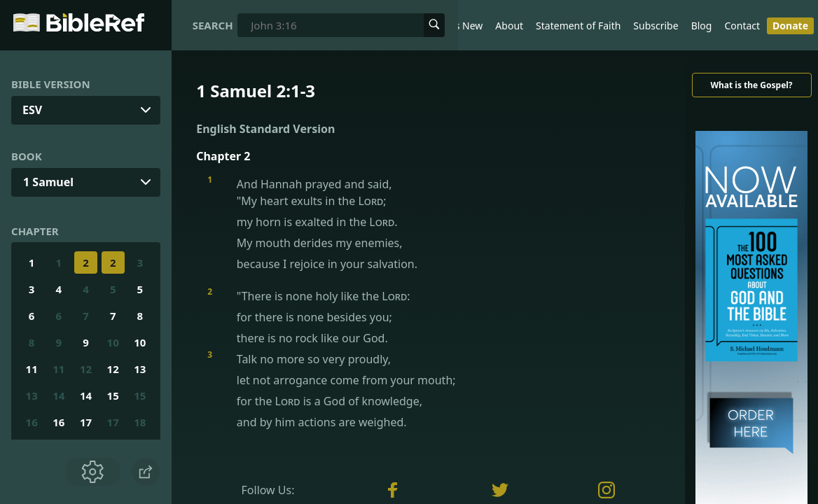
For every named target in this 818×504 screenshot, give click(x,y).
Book (27, 156)
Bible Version (51, 84)
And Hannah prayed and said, (439, 224)
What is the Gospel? (751, 85)
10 (113, 342)
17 (86, 422)
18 (140, 422)
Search (213, 25)
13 (140, 369)
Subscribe (656, 26)
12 (86, 369)
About (509, 26)
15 (113, 395)
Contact (742, 26)
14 (58, 395)
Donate (790, 26)
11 (32, 369)
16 (32, 422)
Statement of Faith (578, 26)
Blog (702, 26)
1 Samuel (48, 182)
